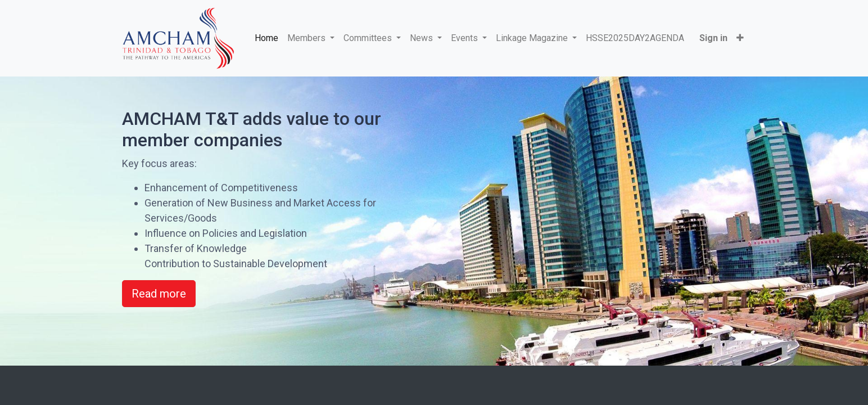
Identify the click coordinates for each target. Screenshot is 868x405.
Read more (159, 294)
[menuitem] (268, 38)
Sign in (711, 38)
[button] (738, 38)
